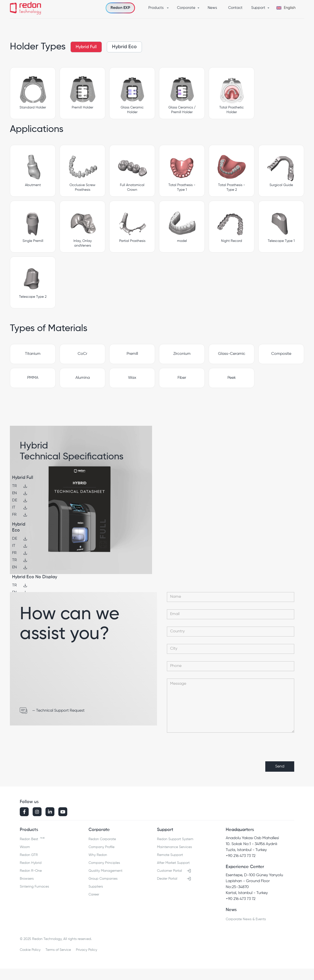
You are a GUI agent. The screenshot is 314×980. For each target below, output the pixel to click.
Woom (25, 847)
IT (14, 508)
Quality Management (105, 871)
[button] (160, 8)
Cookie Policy (30, 950)
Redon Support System (175, 839)
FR (14, 515)
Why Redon (98, 855)
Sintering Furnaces (34, 887)
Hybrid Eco (124, 47)
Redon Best (32, 838)
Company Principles (104, 863)
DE (15, 500)
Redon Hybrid (31, 863)
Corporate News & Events (246, 919)
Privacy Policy (87, 950)
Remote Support (170, 855)
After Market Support (173, 863)
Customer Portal (169, 871)
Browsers (27, 879)
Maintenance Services (174, 847)
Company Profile (101, 847)
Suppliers (96, 887)
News (212, 8)
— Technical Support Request (58, 711)
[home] (25, 9)
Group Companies (103, 879)
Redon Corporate (102, 839)
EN (14, 493)
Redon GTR (29, 855)
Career (94, 895)
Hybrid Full (86, 47)
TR (14, 486)
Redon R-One (31, 871)
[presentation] (257, 750)
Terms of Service (58, 950)
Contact (235, 8)
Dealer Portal (167, 879)
